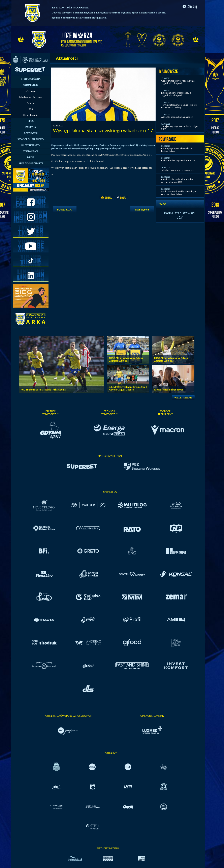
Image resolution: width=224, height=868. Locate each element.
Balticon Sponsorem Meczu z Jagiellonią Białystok (176, 94)
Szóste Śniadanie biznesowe (169, 390)
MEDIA (31, 157)
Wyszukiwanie (31, 115)
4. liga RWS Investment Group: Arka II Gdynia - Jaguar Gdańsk (128, 388)
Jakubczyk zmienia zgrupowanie (178, 170)
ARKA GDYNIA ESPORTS (31, 163)
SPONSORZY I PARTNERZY (31, 139)
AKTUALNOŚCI (31, 85)
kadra (169, 213)
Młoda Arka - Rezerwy (31, 97)
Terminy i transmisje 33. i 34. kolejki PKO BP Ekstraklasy (179, 106)
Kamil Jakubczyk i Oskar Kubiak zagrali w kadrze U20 (177, 181)
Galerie (31, 103)
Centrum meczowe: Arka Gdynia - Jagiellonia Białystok (179, 82)
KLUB (31, 121)
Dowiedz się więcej (62, 13)
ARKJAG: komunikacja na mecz (177, 117)
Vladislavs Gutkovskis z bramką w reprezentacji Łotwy (178, 193)
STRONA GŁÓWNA (31, 79)
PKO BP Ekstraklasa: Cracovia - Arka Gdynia (43, 390)
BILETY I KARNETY (31, 145)
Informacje (31, 91)
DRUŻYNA (31, 127)
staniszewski (185, 213)
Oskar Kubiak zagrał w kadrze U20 (179, 160)
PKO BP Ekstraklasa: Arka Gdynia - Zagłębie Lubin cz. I (172, 359)
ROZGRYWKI (31, 133)
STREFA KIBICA (31, 151)
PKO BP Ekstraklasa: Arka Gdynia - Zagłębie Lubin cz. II (127, 359)
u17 (180, 217)
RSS (31, 109)
